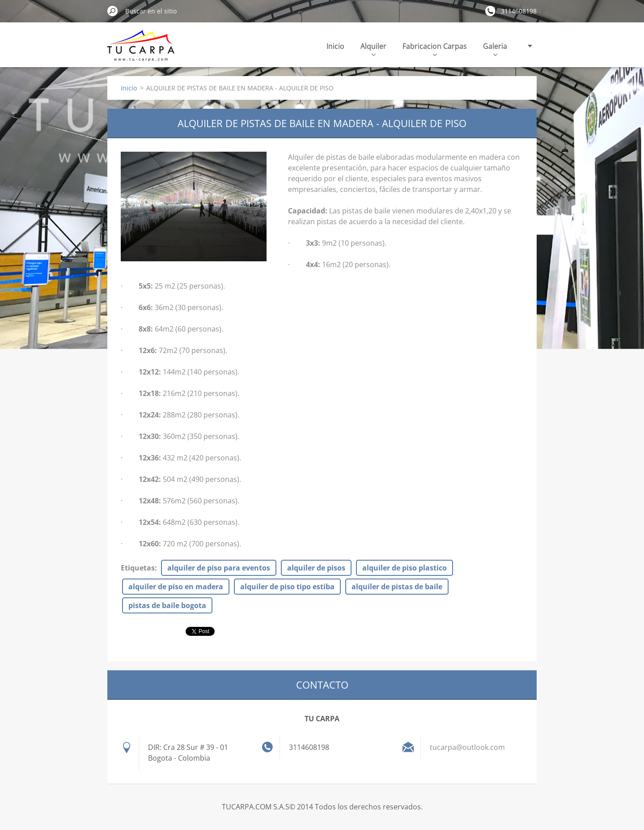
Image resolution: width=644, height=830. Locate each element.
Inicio (335, 46)
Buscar (113, 11)
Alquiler (373, 49)
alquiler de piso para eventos (219, 568)
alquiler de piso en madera (176, 587)
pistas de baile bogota (167, 605)
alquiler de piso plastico (405, 568)
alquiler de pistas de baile (397, 587)
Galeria (495, 49)
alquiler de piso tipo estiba (287, 587)
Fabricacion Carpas (435, 49)
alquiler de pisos (316, 568)
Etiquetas (138, 568)
